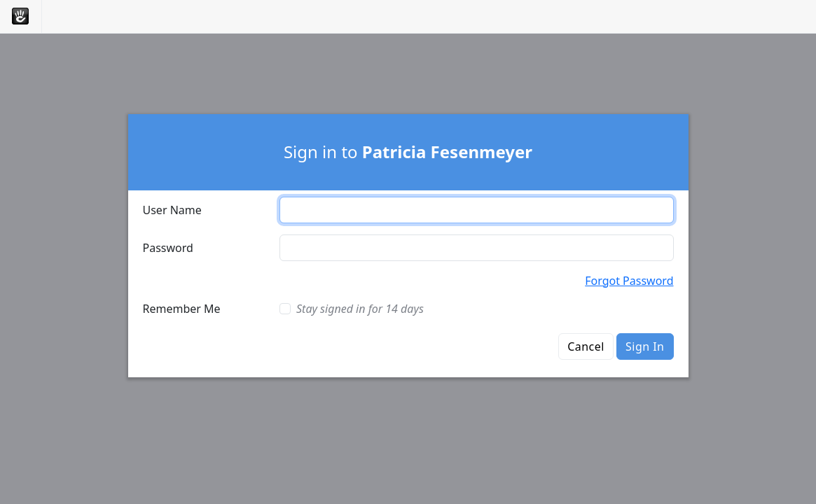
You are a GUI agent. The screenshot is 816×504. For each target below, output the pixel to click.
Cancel (586, 346)
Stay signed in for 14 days (360, 309)
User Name (172, 210)
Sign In (645, 346)
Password (168, 248)
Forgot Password (629, 281)
